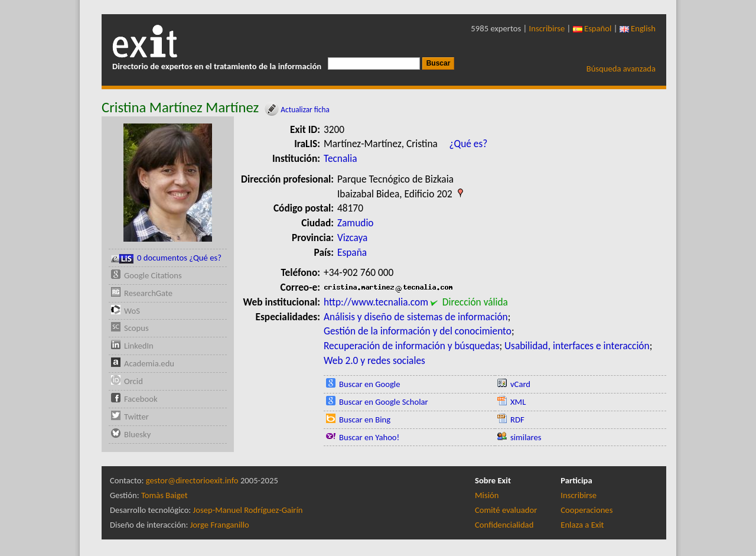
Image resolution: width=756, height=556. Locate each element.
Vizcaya (352, 238)
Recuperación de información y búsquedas (411, 346)
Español (592, 28)
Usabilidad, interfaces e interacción (577, 346)
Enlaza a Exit (582, 525)
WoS (132, 311)
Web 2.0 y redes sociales (374, 360)
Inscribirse (547, 28)
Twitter (136, 417)
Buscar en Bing (365, 420)
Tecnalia (340, 158)
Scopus (136, 328)
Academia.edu (149, 363)
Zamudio (356, 223)
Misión (487, 495)
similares (526, 437)
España (352, 252)
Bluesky (137, 434)
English (638, 28)
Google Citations (153, 275)
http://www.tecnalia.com (376, 302)
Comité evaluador (506, 510)
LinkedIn (139, 346)
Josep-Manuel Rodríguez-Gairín (248, 510)
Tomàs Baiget (164, 495)
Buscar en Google (370, 384)
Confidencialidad (504, 525)
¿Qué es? (468, 144)
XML (518, 402)
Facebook (141, 399)
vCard (520, 384)
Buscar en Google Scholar (384, 402)
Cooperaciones (586, 510)
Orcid (133, 381)
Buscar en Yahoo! (369, 437)
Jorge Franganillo (220, 525)
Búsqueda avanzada (621, 69)
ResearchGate (148, 293)
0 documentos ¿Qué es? (166, 258)
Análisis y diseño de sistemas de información (416, 317)
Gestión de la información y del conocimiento (418, 331)
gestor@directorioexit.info (192, 480)
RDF (517, 420)
